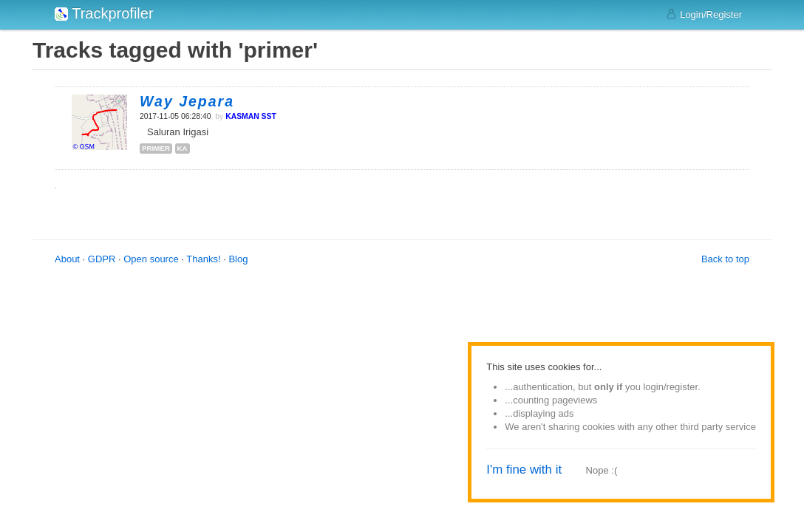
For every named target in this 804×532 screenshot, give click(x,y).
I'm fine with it (524, 470)
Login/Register (704, 14)
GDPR (102, 259)
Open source (151, 259)
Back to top (725, 259)
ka (183, 148)
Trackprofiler (104, 13)
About (67, 259)
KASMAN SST (251, 116)
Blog (238, 259)
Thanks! (203, 259)
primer (156, 148)
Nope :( (602, 470)
